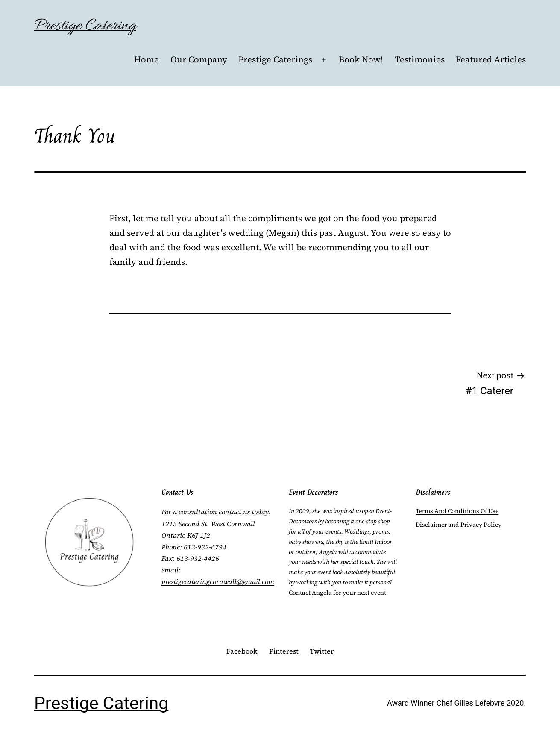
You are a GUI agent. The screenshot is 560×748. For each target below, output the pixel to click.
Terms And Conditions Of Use (457, 511)
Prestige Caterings (275, 59)
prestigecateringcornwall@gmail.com (218, 581)
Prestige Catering (85, 26)
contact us (234, 512)
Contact (300, 593)
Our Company (199, 59)
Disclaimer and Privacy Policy (459, 525)
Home (147, 59)
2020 (515, 703)
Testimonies (420, 59)
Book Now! (361, 59)
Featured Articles (491, 59)
